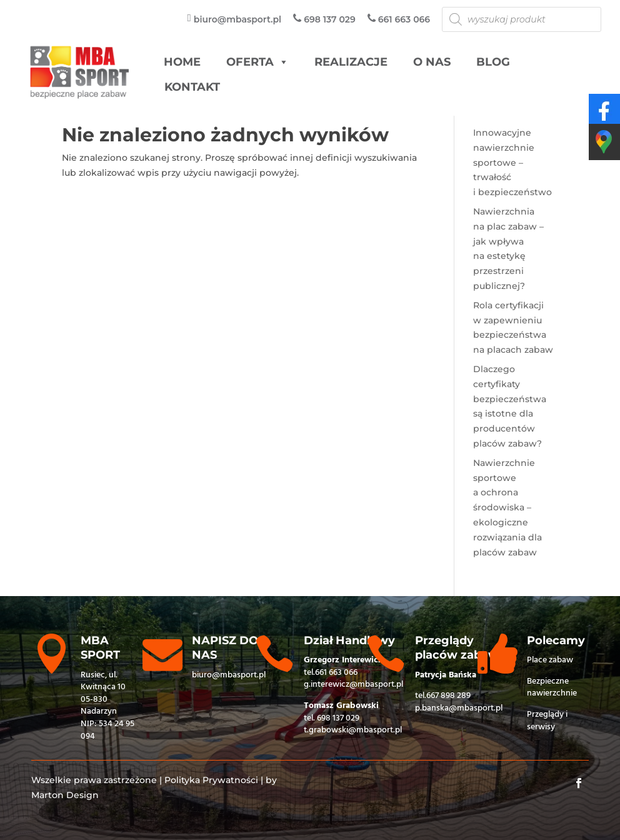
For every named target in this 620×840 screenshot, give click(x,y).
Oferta (257, 62)
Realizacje (351, 62)
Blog (493, 62)
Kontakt (192, 87)
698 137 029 (338, 718)
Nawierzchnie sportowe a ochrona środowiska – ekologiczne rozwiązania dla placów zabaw (507, 508)
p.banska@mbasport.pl (459, 708)
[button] (283, 62)
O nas (432, 62)
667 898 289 (448, 696)
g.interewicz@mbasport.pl (353, 685)
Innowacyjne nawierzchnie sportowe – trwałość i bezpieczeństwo (512, 162)
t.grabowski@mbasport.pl (353, 730)
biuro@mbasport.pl (229, 675)
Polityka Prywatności (211, 780)
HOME (182, 62)
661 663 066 (336, 673)
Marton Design (65, 795)
